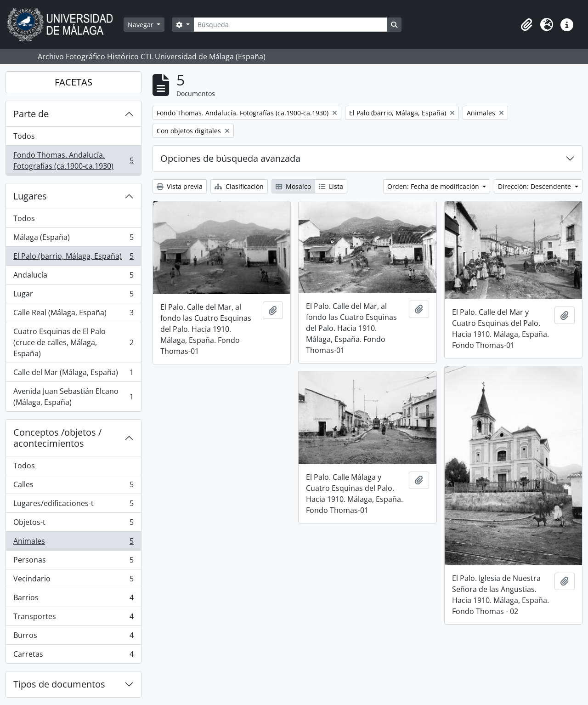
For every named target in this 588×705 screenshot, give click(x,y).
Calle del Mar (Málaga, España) (73, 374)
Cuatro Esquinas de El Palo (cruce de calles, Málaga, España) (73, 342)
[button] (526, 25)
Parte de (31, 114)
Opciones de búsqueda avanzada (230, 158)
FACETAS (73, 82)
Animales (73, 543)
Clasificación (239, 186)
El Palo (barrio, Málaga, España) (73, 258)
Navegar (141, 25)
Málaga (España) (73, 239)
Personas (73, 562)
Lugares (30, 196)
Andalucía (73, 277)
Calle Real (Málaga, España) (73, 315)
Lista (331, 186)
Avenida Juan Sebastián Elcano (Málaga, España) (73, 397)
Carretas (73, 656)
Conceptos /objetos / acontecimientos (57, 438)
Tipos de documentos (59, 684)
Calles (73, 486)
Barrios (73, 600)
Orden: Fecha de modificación (434, 186)
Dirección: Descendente (535, 186)
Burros (73, 637)
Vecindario (73, 581)
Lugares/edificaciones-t (73, 505)
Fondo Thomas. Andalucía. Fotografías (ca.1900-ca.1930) (73, 160)
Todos (24, 136)
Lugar (73, 296)
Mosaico (293, 186)
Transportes (73, 618)
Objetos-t (73, 524)
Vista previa (180, 186)
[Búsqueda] (290, 25)
